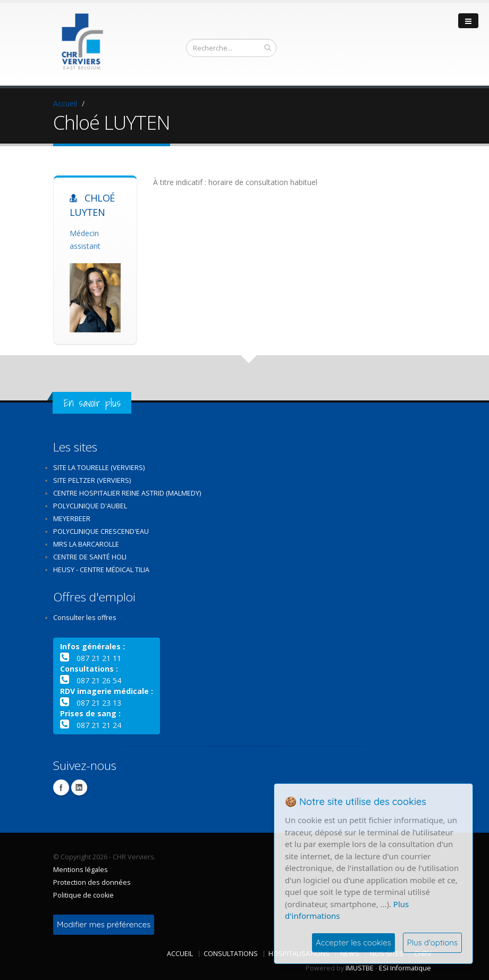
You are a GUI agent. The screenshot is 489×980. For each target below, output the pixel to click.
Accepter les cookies (353, 943)
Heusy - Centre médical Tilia (101, 570)
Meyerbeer (72, 519)
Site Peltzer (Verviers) (92, 480)
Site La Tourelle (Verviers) (99, 468)
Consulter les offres (85, 618)
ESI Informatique (405, 968)
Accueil (65, 103)
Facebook (61, 788)
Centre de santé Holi (90, 557)
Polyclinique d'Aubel (90, 506)
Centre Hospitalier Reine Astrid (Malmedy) (127, 493)
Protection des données (92, 882)
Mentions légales (81, 870)
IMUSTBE (360, 968)
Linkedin (79, 788)
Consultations (231, 954)
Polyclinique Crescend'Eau (101, 531)
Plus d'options (432, 943)
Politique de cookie (83, 895)
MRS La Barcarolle (86, 544)
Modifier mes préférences (104, 924)
